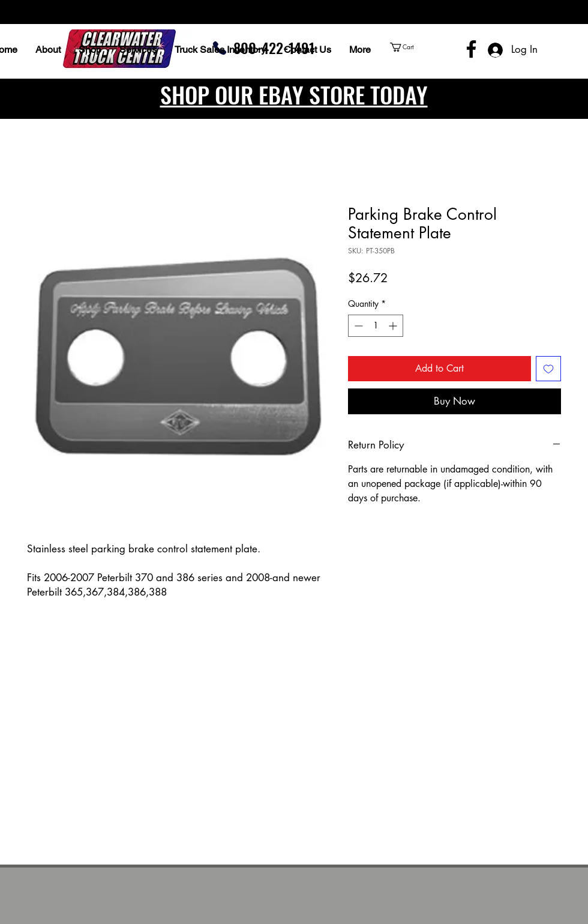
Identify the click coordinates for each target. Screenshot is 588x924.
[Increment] (394, 326)
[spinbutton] (376, 326)
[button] (424, 47)
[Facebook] (471, 49)
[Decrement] (357, 326)
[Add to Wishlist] (548, 369)
